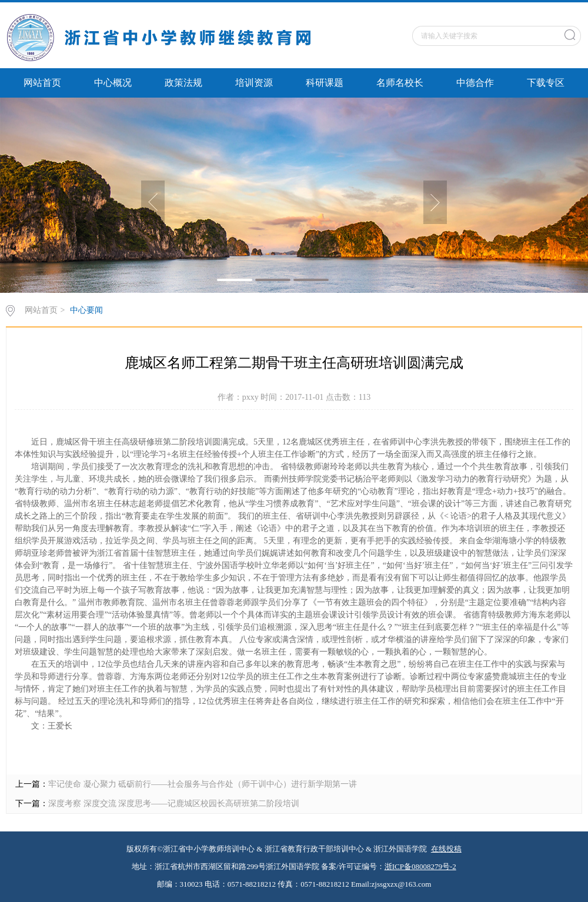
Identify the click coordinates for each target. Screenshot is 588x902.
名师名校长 (400, 83)
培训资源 (254, 83)
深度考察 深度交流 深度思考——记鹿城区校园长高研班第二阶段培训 (174, 804)
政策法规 (183, 83)
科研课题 (325, 83)
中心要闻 (86, 310)
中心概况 (113, 83)
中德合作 (475, 83)
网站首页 (42, 83)
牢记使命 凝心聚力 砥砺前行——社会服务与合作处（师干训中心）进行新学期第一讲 (203, 784)
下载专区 (546, 83)
